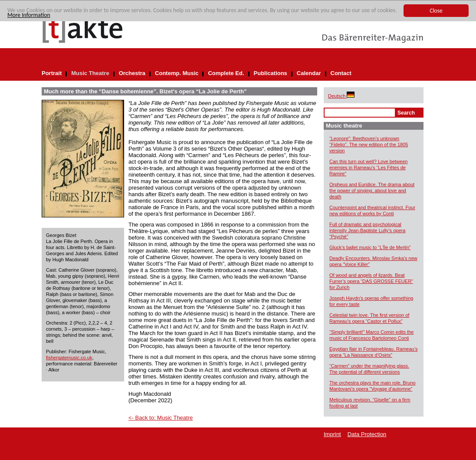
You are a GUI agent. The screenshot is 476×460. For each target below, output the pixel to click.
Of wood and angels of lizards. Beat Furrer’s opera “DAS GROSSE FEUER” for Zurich (371, 281)
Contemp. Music (177, 73)
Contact (341, 73)
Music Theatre (90, 73)
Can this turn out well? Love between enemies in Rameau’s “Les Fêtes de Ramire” (368, 168)
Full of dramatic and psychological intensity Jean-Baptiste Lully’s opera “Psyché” (367, 230)
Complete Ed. (226, 73)
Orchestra (132, 73)
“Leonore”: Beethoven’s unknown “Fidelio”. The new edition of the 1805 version (369, 145)
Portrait (52, 73)
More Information (29, 15)
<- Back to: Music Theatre (161, 418)
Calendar (309, 73)
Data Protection (367, 434)
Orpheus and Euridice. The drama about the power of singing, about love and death (372, 191)
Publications (271, 73)
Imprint (332, 434)
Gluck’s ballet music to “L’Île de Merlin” (370, 247)
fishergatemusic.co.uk (69, 358)
